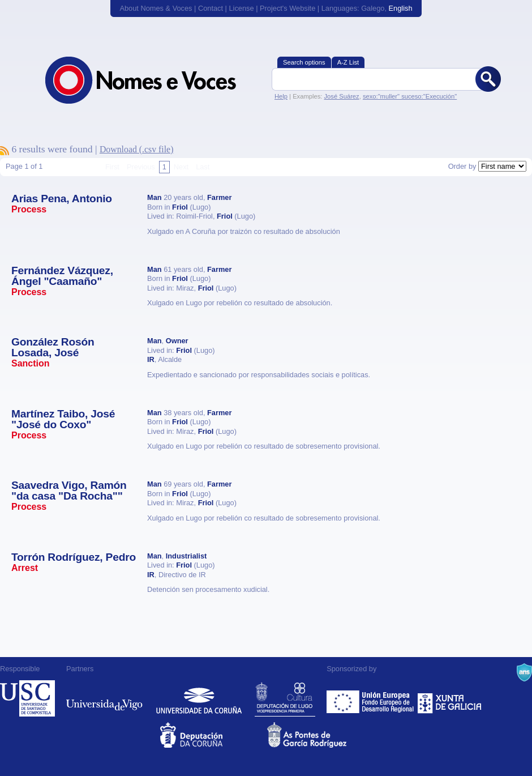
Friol (180, 207)
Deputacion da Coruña (213, 735)
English (401, 8)
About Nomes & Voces (156, 8)
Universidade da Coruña (199, 698)
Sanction (31, 363)
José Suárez (341, 96)
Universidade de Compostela (27, 698)
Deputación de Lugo (285, 698)
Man (155, 197)
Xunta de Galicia (450, 698)
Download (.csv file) (137, 149)
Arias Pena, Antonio (62, 199)
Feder (371, 698)
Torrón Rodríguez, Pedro (74, 557)
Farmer (219, 197)
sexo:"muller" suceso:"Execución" (410, 96)
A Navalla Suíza (524, 672)
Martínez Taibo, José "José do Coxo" (63, 419)
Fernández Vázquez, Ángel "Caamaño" (62, 276)
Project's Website (288, 8)
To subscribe (5, 151)
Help (281, 96)
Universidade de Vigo (104, 698)
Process (29, 209)
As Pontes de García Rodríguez (319, 735)
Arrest (25, 568)
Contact (211, 8)
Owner (177, 341)
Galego (373, 8)
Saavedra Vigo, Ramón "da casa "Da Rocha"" (69, 491)
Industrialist (186, 556)
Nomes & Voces (153, 80)
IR (151, 359)
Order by (462, 166)
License (241, 8)
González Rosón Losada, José (53, 347)
